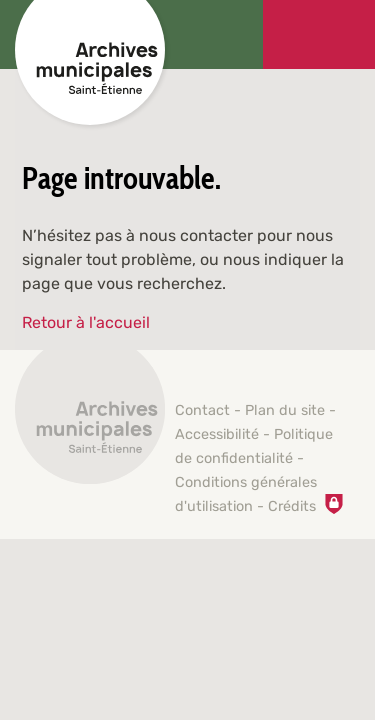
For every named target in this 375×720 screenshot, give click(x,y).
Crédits (292, 506)
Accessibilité (217, 434)
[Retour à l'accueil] (90, 420)
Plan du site (285, 410)
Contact (202, 410)
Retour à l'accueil (86, 322)
